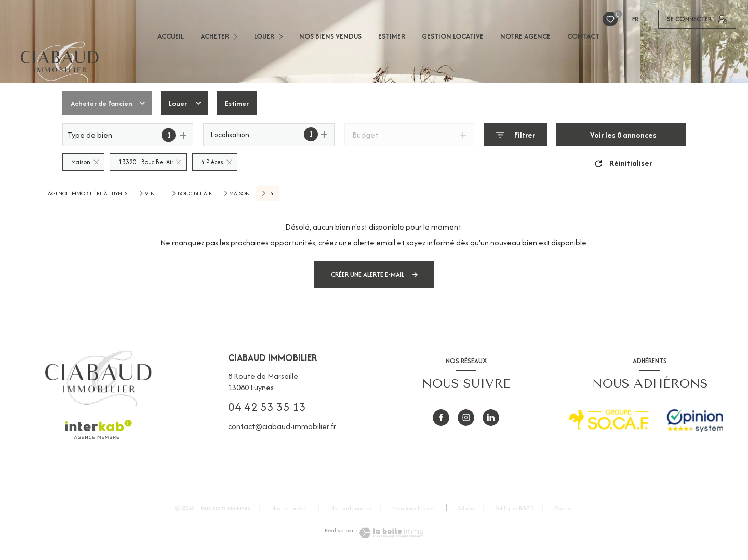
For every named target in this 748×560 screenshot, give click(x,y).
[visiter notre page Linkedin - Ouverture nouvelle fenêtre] (491, 418)
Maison (239, 193)
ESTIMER (392, 36)
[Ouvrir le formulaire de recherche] (516, 135)
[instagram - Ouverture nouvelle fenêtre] (466, 418)
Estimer (244, 103)
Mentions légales (415, 508)
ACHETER (215, 36)
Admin (466, 508)
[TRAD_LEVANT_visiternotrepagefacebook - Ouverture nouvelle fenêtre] (441, 418)
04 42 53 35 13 (267, 407)
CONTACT (583, 36)
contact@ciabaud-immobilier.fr (282, 426)
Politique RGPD (514, 508)
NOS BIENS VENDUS (330, 36)
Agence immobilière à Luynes (88, 193)
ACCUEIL (171, 36)
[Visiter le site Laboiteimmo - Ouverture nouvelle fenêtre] (391, 533)
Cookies (564, 509)
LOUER (264, 36)
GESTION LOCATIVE (453, 36)
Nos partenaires (351, 508)
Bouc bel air (195, 193)
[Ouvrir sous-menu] (238, 36)
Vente (152, 193)
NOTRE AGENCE (525, 36)
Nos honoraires (290, 508)
